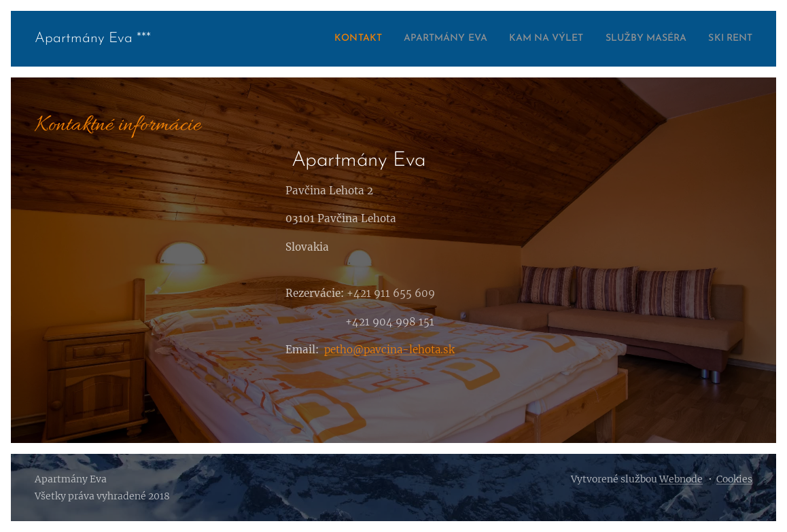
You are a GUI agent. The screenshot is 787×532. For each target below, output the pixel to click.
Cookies (734, 479)
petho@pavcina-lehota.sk (389, 350)
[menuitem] (314, 39)
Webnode (681, 479)
